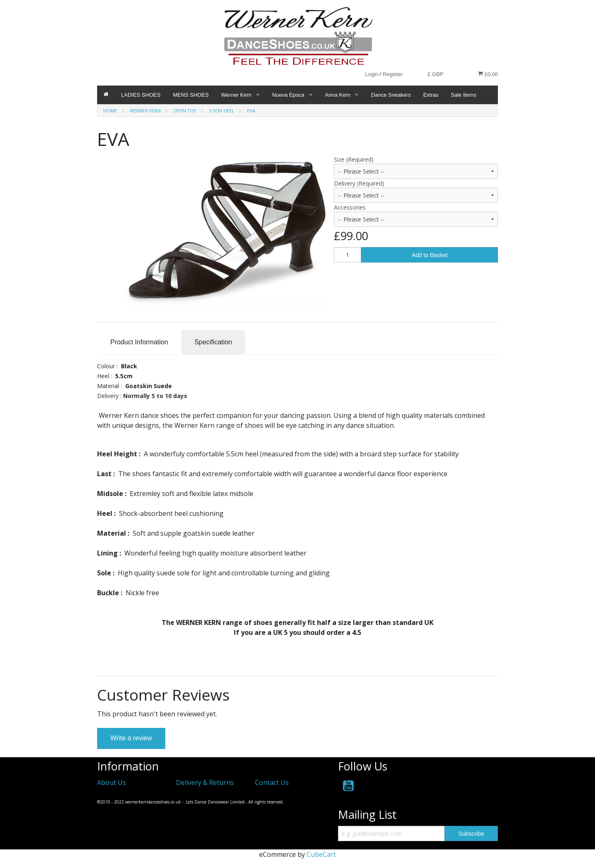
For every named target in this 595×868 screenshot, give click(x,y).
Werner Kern (236, 95)
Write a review (131, 738)
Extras (431, 95)
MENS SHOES (191, 95)
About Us (112, 782)
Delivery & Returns (205, 782)
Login (371, 74)
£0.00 (488, 74)
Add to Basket (430, 255)
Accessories (350, 207)
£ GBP (436, 74)
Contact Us (272, 782)
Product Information (139, 342)
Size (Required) (354, 159)
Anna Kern (338, 95)
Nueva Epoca (288, 95)
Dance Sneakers (391, 95)
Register (393, 74)
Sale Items (463, 95)
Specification (213, 342)
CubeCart (321, 854)
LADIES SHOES (141, 95)
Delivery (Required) (359, 183)
